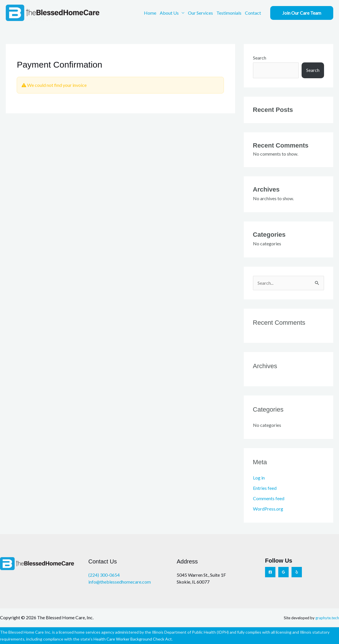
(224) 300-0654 (104, 575)
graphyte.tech (327, 618)
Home (150, 13)
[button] (302, 13)
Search (260, 58)
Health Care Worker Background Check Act (133, 639)
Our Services (200, 13)
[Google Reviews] (283, 572)
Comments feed (269, 498)
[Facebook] (270, 572)
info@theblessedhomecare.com (120, 582)
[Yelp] (297, 572)
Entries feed (265, 488)
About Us (169, 13)
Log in (259, 478)
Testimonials (229, 13)
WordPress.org (268, 509)
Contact (253, 13)
